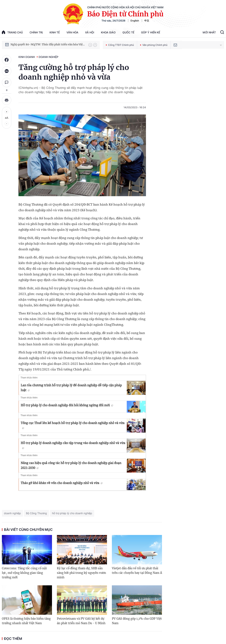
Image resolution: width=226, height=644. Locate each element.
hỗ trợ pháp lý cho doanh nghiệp (72, 513)
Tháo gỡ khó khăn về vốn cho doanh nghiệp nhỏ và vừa (62, 483)
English (135, 21)
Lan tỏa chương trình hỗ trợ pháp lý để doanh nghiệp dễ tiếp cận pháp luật (71, 388)
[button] (90, 45)
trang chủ (12, 32)
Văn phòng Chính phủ (154, 45)
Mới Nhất (209, 32)
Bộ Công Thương (36, 513)
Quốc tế (128, 32)
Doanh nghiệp (48, 57)
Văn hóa (72, 32)
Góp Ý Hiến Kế (151, 32)
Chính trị (36, 32)
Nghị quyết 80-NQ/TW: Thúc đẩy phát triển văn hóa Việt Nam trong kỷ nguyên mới (48, 45)
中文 (147, 21)
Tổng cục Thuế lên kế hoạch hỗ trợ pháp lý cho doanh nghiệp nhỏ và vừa (73, 425)
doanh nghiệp (12, 513)
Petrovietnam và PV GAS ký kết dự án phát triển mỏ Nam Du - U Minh (81, 621)
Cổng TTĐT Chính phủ (120, 45)
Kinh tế (55, 32)
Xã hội (90, 32)
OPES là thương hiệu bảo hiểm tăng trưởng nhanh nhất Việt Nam (26, 621)
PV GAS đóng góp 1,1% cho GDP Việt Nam (137, 621)
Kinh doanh (27, 57)
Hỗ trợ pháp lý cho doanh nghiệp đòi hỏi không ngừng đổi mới (67, 405)
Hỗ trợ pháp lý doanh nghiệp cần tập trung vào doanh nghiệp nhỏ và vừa (73, 445)
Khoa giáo (108, 32)
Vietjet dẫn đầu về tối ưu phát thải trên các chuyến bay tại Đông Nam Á (137, 571)
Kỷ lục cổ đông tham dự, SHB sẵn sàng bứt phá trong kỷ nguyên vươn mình (81, 573)
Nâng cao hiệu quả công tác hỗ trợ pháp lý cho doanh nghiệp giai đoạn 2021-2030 (71, 465)
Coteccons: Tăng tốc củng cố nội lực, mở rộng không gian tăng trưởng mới (24, 573)
